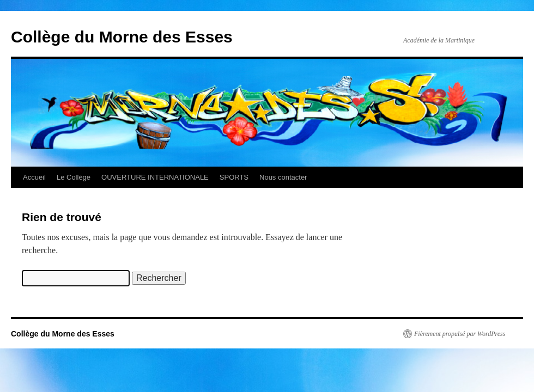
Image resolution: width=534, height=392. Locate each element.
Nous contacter (283, 177)
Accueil (34, 177)
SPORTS (234, 177)
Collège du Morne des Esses (122, 37)
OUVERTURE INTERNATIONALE (155, 177)
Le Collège (74, 177)
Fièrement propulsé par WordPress (460, 334)
